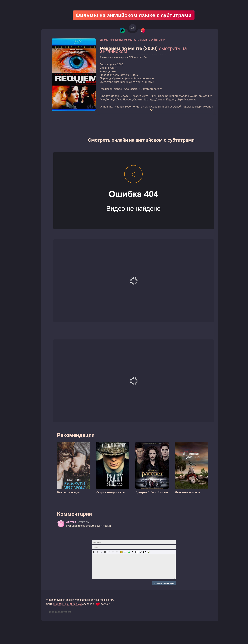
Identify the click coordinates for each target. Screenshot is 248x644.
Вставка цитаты (141, 552)
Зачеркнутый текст (105, 552)
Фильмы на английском (67, 604)
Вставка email (149, 552)
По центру (113, 552)
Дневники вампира (187, 492)
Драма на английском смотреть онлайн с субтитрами (133, 40)
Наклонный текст (98, 552)
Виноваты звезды (69, 492)
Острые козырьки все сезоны (110, 493)
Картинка (129, 552)
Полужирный (94, 552)
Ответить (83, 522)
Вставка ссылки (125, 552)
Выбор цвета (133, 552)
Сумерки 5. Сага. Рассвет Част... (152, 493)
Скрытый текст (137, 552)
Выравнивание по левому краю (109, 552)
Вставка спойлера (144, 552)
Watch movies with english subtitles (114, 55)
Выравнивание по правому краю (117, 552)
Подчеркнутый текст (101, 552)
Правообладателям (59, 612)
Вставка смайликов (121, 552)
